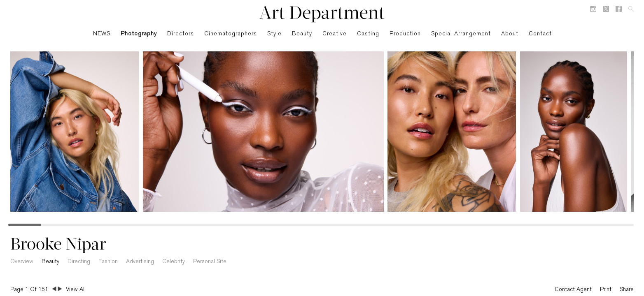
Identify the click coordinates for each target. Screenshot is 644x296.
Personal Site (210, 262)
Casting (368, 34)
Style (274, 34)
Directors (181, 34)
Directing (79, 262)
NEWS (102, 34)
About (510, 34)
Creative (335, 34)
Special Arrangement (461, 34)
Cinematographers (231, 34)
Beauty (302, 34)
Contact (540, 34)
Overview (22, 262)
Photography (139, 34)
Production (405, 34)
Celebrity (174, 262)
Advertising (140, 262)
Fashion (108, 262)
